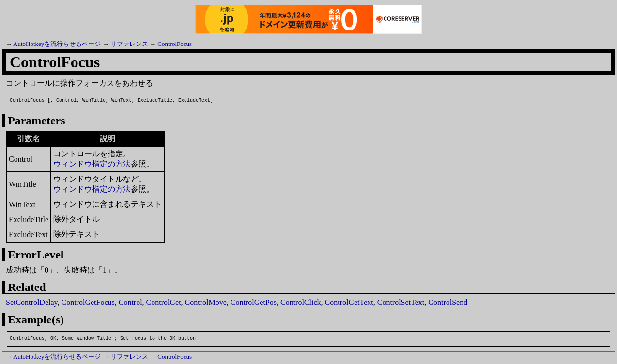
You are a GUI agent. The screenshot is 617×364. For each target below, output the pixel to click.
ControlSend (448, 302)
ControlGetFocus (88, 302)
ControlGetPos (254, 302)
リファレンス (129, 44)
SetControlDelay (32, 302)
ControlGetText (349, 302)
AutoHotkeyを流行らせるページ (57, 44)
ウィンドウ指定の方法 (92, 164)
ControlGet (164, 302)
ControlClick (301, 302)
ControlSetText (401, 302)
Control (131, 302)
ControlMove (206, 302)
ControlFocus (175, 44)
